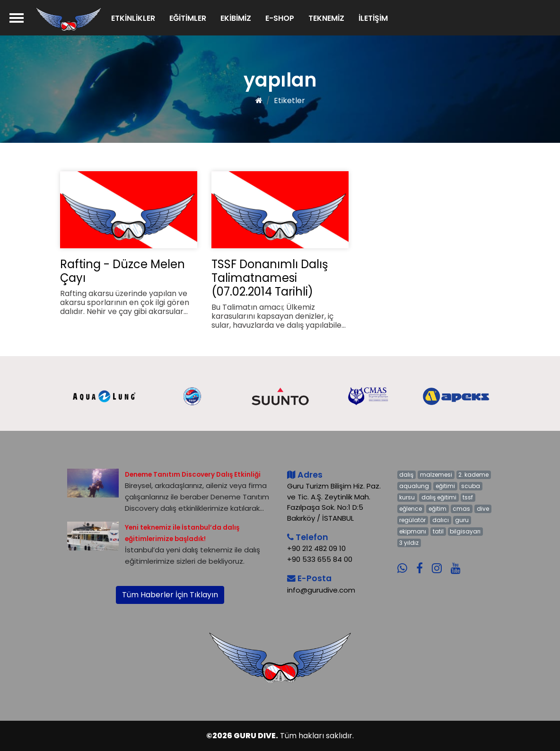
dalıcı (441, 520)
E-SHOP (280, 18)
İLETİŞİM (373, 18)
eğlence (411, 509)
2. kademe (473, 475)
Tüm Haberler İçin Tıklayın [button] (170, 595)
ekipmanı (413, 531)
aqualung (414, 486)
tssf (468, 497)
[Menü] (17, 18)
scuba (471, 486)
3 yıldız (409, 543)
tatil (438, 531)
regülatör (412, 520)
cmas (461, 509)
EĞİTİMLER (188, 18)
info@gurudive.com (321, 590)
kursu (407, 497)
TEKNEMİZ (326, 18)
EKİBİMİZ (236, 18)
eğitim (437, 509)
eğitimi (445, 486)
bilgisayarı (465, 531)
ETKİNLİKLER (133, 18)
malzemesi (436, 475)
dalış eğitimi (439, 497)
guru (462, 520)
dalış (406, 475)
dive (483, 509)
